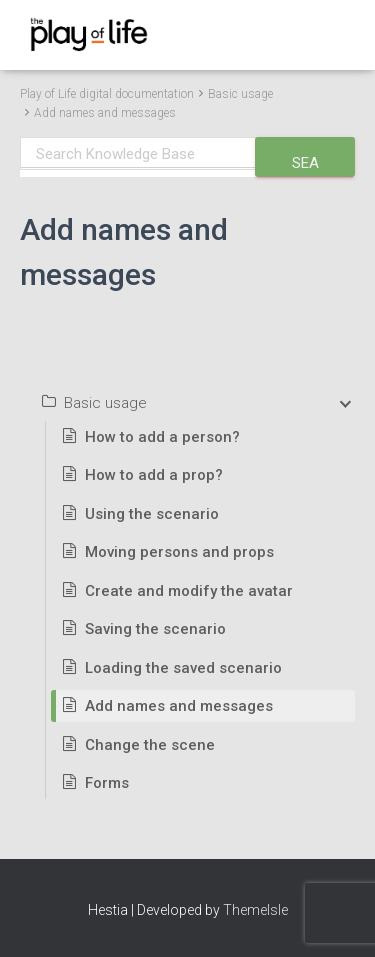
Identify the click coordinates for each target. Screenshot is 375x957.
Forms (107, 783)
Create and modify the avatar (189, 591)
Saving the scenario (155, 629)
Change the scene (150, 745)
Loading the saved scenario (183, 668)
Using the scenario (152, 514)
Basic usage (240, 94)
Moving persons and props (179, 552)
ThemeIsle (255, 910)
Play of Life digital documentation (107, 94)
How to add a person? (162, 437)
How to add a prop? (154, 475)
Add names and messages (105, 113)
